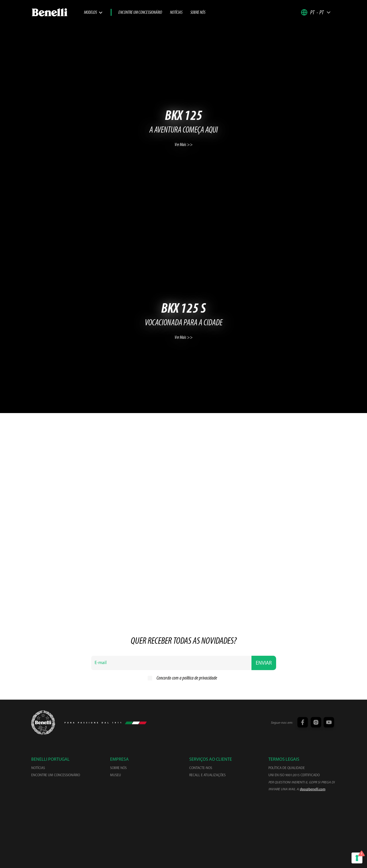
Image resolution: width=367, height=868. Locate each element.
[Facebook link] (302, 723)
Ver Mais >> (184, 145)
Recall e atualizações (207, 775)
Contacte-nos (201, 768)
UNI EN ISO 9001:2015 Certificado (294, 775)
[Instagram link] (315, 723)
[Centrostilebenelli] (183, 818)
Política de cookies (207, 847)
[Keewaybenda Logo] (43, 723)
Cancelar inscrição (244, 847)
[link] (58, 12)
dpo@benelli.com (313, 789)
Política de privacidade (165, 847)
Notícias (176, 13)
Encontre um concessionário (140, 13)
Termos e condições (123, 847)
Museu (116, 775)
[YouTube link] (328, 723)
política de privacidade (200, 678)
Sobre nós (198, 13)
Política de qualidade (287, 768)
